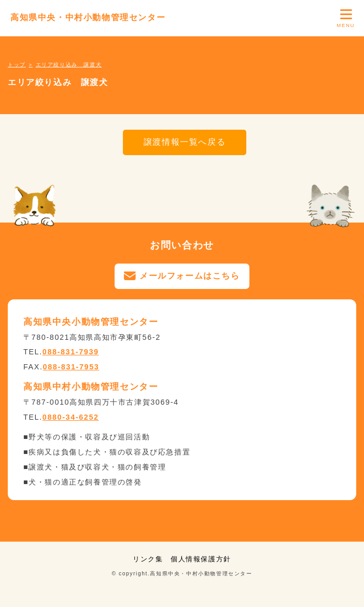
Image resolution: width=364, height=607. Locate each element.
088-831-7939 (71, 352)
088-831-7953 (71, 367)
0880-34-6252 (71, 417)
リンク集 (148, 559)
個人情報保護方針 (201, 559)
